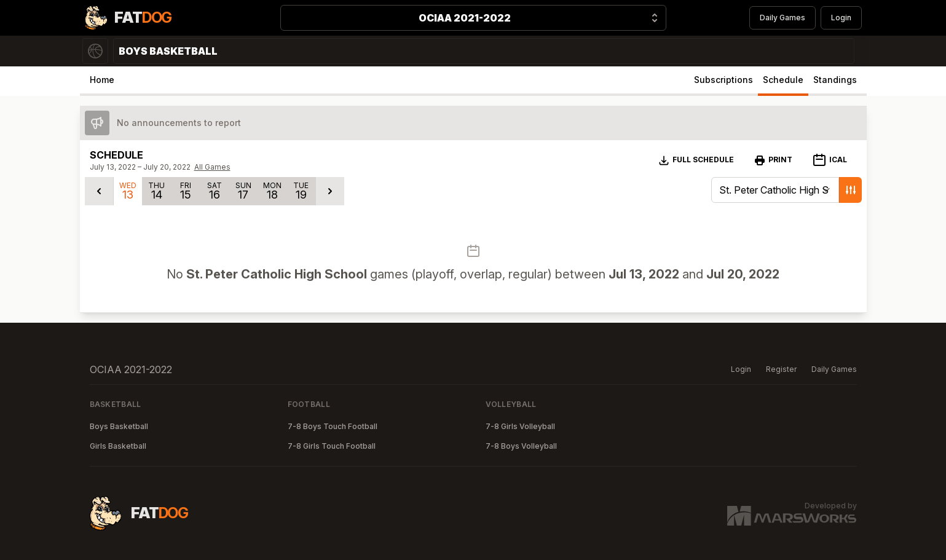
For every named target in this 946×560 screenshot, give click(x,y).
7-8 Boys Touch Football (333, 426)
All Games (212, 167)
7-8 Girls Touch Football (332, 446)
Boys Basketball (119, 426)
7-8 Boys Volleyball (521, 446)
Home (102, 80)
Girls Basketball (118, 446)
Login (841, 18)
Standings (835, 80)
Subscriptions (723, 80)
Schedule (783, 80)
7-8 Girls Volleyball (520, 426)
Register (781, 369)
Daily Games (782, 18)
